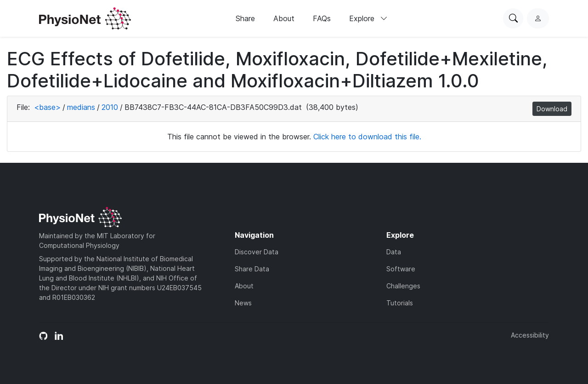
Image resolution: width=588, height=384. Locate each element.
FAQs (322, 18)
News (243, 303)
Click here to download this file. (367, 137)
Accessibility (530, 335)
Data (394, 252)
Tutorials (400, 303)
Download (552, 109)
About (284, 18)
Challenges (403, 286)
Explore (368, 18)
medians (81, 107)
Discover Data (257, 252)
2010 (110, 107)
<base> (47, 107)
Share (245, 18)
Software (401, 269)
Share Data (252, 269)
